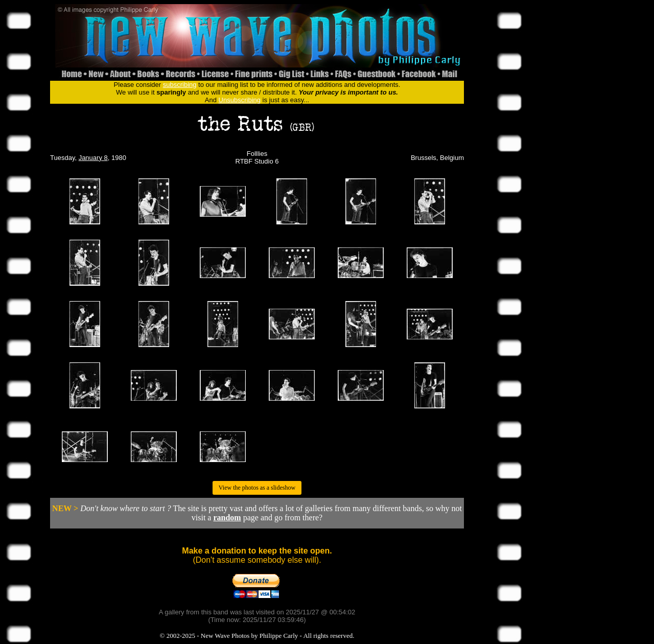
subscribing (180, 85)
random (227, 517)
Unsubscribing (240, 100)
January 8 (93, 158)
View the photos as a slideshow (257, 488)
